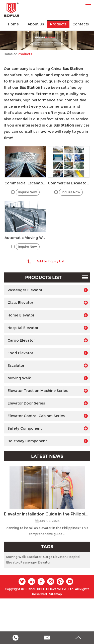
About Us (36, 24)
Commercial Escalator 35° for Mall (25, 183)
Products (58, 24)
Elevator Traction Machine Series (48, 391)
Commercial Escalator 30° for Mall (69, 183)
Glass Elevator (48, 303)
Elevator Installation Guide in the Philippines (47, 514)
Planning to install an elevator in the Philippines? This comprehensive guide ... (47, 531)
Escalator (48, 366)
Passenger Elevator (48, 290)
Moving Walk (48, 378)
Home (13, 24)
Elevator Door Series (48, 403)
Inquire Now (28, 192)
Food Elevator (48, 353)
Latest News (47, 456)
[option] (47, 41)
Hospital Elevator (48, 328)
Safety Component (48, 428)
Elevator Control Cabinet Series (48, 416)
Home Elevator (48, 315)
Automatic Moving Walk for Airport (25, 238)
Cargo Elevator (48, 340)
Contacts (81, 24)
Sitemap (56, 594)
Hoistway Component (48, 441)
